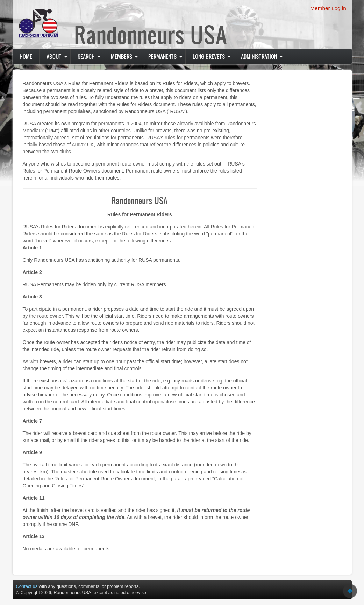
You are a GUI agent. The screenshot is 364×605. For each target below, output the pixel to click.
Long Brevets (209, 56)
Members (122, 56)
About (54, 56)
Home (26, 56)
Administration (259, 56)
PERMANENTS (162, 56)
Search (86, 56)
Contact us (27, 586)
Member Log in (328, 8)
